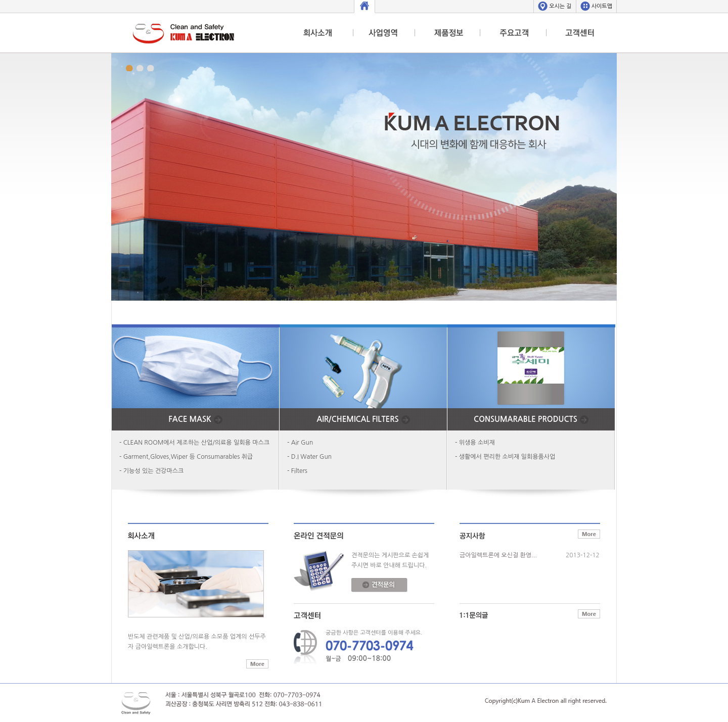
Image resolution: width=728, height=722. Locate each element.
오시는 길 (560, 6)
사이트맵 (602, 6)
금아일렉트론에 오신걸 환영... (498, 555)
